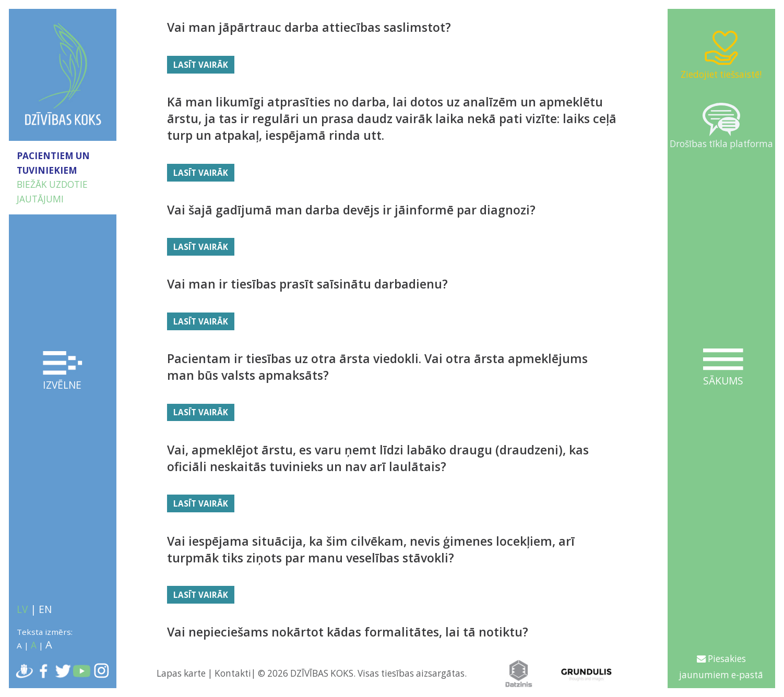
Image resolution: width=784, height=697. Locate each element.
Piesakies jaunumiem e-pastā (721, 667)
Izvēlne (63, 371)
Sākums (723, 368)
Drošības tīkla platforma (721, 127)
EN (45, 609)
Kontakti (233, 673)
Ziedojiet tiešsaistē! (721, 54)
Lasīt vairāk (201, 65)
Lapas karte (181, 673)
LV (22, 609)
